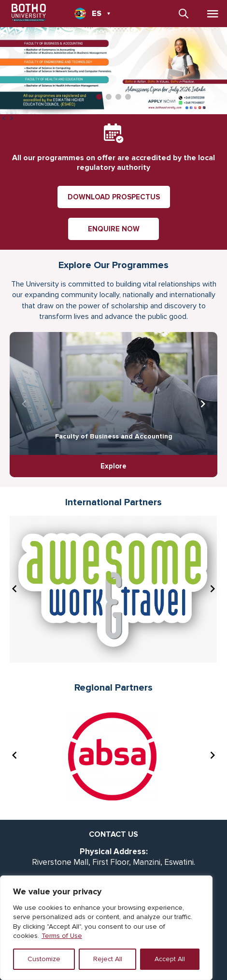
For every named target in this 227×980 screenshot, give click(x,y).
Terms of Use (62, 936)
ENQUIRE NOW (114, 229)
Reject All (108, 959)
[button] (99, 97)
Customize (44, 959)
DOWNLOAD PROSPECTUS (114, 197)
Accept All (170, 959)
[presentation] (4, 119)
